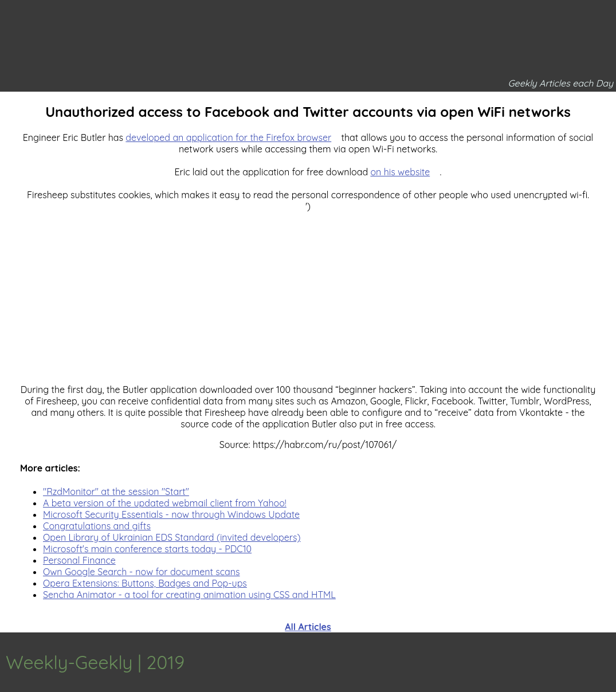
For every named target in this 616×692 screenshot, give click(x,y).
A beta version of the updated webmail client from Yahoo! (165, 503)
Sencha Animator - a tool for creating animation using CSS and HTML (189, 595)
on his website (400, 172)
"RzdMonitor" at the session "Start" (116, 492)
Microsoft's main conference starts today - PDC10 (147, 549)
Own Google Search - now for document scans (142, 572)
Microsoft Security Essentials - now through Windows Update (171, 514)
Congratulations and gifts (97, 526)
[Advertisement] (308, 292)
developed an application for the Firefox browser (228, 137)
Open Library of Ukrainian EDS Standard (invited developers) (172, 537)
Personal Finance (79, 560)
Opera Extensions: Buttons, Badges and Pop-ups (145, 583)
